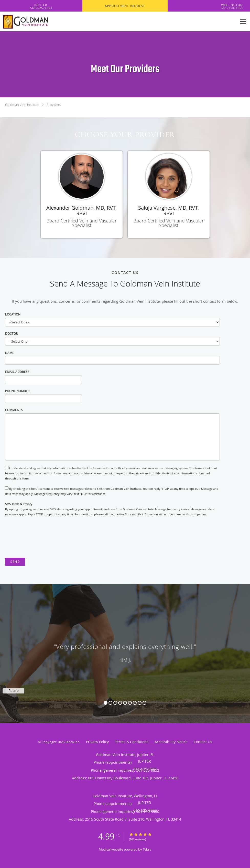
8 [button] (140, 703)
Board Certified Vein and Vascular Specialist (82, 223)
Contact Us (203, 742)
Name (10, 353)
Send (15, 562)
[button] (125, 6)
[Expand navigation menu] (243, 22)
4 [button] (120, 703)
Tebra (147, 849)
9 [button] (144, 703)
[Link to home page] (33, 22)
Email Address (17, 372)
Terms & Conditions (132, 742)
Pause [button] (14, 691)
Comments (14, 410)
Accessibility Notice (171, 742)
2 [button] (110, 703)
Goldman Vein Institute (22, 105)
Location (13, 314)
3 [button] (115, 703)
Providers (54, 105)
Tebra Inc (72, 742)
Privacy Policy (97, 742)
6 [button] (130, 703)
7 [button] (135, 703)
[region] (125, 648)
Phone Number (17, 391)
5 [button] (125, 703)
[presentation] (44, 537)
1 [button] (106, 703)
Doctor (12, 334)
